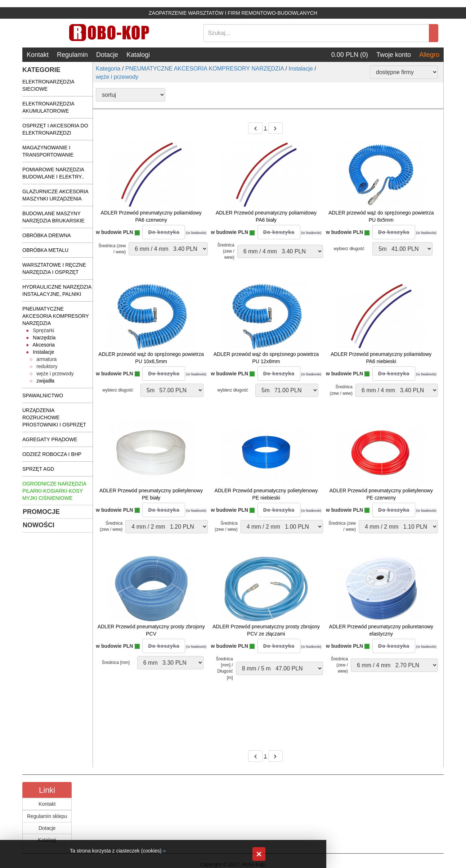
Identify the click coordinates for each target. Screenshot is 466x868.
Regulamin (72, 55)
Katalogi (138, 55)
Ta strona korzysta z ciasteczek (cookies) (116, 851)
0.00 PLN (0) (350, 55)
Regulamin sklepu (47, 816)
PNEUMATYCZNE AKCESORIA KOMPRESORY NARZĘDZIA (205, 69)
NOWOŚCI (39, 525)
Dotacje (107, 55)
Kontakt (38, 55)
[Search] (317, 33)
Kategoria (108, 69)
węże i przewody (117, 77)
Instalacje (301, 69)
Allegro (429, 55)
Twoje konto (394, 55)
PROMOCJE (41, 512)
